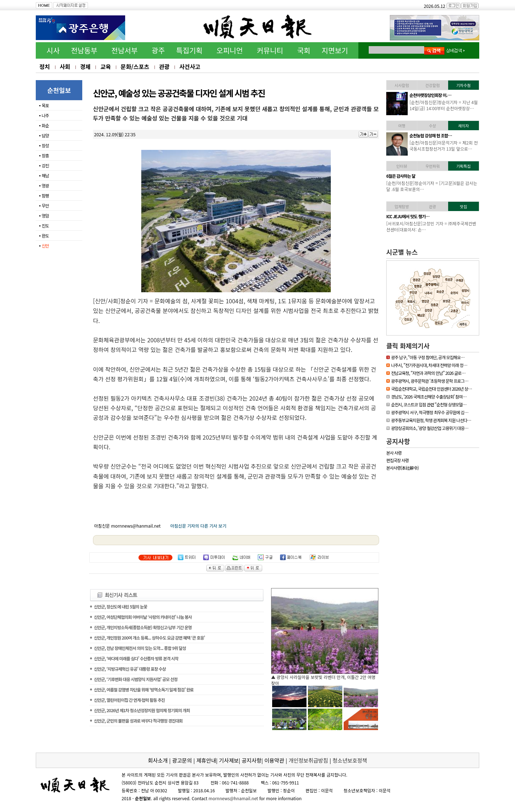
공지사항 (398, 441)
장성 (45, 145)
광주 (158, 50)
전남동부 (84, 50)
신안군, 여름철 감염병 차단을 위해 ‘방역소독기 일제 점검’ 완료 (144, 689)
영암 (45, 216)
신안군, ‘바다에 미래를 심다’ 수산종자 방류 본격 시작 (136, 658)
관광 (164, 67)
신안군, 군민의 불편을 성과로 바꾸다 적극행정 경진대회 (138, 721)
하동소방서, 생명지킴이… (430, 95)
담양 (45, 135)
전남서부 (124, 50)
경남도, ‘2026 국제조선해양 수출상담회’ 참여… (429, 397)
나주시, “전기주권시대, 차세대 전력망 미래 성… (429, 365)
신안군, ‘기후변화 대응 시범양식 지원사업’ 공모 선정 (136, 679)
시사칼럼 (402, 85)
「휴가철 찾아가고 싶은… (430, 216)
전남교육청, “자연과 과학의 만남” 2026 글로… (428, 373)
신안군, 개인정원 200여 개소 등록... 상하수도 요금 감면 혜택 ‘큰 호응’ (149, 638)
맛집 (463, 206)
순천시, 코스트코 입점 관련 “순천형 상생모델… (429, 404)
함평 (45, 195)
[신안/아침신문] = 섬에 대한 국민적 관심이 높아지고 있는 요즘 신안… (444, 226)
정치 (45, 67)
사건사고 (190, 67)
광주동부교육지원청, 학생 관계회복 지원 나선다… (431, 420)
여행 (402, 126)
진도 (45, 226)
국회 (304, 50)
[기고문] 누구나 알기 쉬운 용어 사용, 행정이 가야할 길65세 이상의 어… (442, 186)
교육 (105, 67)
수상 (432, 126)
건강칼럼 (432, 85)
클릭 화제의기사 (408, 346)
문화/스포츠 (135, 67)
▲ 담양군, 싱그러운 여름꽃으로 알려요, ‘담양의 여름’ (319, 677)
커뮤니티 (270, 50)
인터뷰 (402, 166)
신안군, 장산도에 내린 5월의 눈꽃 (120, 606)
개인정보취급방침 (308, 760)
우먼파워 (432, 166)
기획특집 (463, 166)
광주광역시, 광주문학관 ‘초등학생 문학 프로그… (430, 381)
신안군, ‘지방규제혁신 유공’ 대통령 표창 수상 (130, 669)
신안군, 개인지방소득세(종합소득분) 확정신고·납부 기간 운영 (143, 627)
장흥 (45, 155)
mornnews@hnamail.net (233, 798)
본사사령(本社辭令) (402, 468)
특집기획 (190, 50)
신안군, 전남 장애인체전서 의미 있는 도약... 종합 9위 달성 (140, 648)
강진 (45, 165)
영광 (45, 185)
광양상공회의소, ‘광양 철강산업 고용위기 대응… (430, 428)
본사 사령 (394, 453)
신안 (45, 246)
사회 (65, 67)
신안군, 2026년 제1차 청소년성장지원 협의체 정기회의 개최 (142, 710)
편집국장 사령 (398, 460)
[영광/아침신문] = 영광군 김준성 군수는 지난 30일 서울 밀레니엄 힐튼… (443, 146)
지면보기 (335, 50)
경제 (85, 67)
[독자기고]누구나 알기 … (430, 176)
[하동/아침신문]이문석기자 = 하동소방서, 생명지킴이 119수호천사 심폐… (444, 105)
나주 (45, 115)
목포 (45, 105)
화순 (45, 125)
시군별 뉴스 (402, 252)
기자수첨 (463, 85)
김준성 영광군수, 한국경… (431, 135)
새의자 (463, 126)
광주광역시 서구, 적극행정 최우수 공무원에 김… (430, 412)
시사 (53, 50)
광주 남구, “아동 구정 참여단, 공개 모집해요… (428, 357)
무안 (45, 206)
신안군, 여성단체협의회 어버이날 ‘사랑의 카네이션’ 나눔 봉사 (143, 617)
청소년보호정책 (350, 760)
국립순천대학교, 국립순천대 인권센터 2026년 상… (431, 389)
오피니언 (230, 50)
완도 (45, 236)
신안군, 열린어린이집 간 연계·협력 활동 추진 (129, 700)
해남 (45, 175)
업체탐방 (402, 206)
